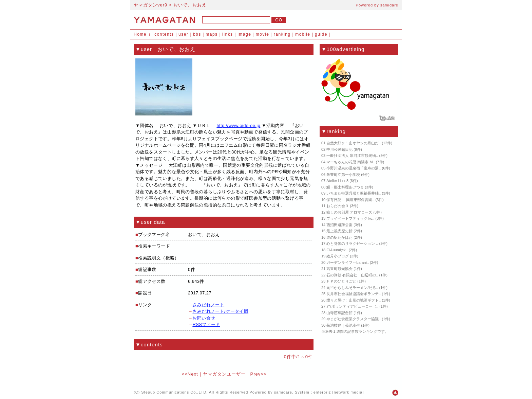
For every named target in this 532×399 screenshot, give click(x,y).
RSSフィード (206, 324)
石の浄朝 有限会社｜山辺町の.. (352, 275)
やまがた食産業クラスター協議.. (354, 319)
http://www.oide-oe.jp (238, 125)
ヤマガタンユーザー (224, 374)
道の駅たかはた (339, 237)
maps (212, 34)
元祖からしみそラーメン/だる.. (352, 288)
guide (321, 34)
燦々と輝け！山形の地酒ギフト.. (354, 300)
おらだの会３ (338, 206)
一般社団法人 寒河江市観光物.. (352, 156)
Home (140, 34)
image (244, 34)
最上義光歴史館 (339, 231)
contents (164, 34)
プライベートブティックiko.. (350, 218)
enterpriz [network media (338, 392)
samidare (389, 5)
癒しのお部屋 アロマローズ (349, 212)
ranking (282, 34)
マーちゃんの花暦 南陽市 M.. (350, 162)
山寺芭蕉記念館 (339, 313)
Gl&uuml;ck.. (337, 250)
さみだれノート (208, 305)
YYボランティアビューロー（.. (352, 306)
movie (263, 34)
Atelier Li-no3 (337, 181)
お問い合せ (204, 318)
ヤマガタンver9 (150, 5)
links (228, 34)
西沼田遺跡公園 (339, 225)
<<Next (190, 374)
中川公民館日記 (339, 149)
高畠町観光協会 (339, 269)
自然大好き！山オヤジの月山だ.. (354, 143)
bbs (197, 34)
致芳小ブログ (338, 256)
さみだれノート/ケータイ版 (220, 311)
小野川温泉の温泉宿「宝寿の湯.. (354, 168)
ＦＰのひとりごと (341, 281)
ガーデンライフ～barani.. (348, 262)
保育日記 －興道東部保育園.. (350, 200)
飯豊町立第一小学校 (343, 175)
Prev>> (259, 374)
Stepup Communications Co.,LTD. (174, 392)
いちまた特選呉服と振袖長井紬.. (354, 193)
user (183, 34)
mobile (303, 34)
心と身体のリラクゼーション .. (352, 243)
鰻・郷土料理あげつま (345, 187)
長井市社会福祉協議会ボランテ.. (354, 294)
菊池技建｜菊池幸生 (343, 325)
